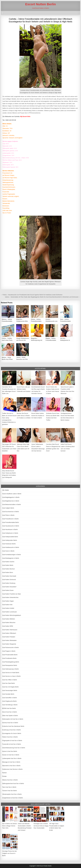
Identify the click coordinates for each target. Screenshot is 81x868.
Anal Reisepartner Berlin (10, 665)
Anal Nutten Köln (7, 605)
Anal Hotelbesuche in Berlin (11, 547)
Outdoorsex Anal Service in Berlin (12, 769)
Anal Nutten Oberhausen (10, 630)
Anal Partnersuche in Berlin (11, 647)
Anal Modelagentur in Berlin (11, 558)
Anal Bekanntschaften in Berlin (12, 504)
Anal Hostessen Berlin (9, 544)
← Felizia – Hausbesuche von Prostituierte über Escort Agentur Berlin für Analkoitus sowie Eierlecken (32, 295)
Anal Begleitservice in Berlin (11, 501)
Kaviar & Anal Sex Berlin (10, 751)
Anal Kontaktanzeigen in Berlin (12, 555)
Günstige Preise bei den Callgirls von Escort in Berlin (10, 853)
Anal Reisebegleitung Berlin (11, 662)
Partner (4, 773)
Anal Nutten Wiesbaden (9, 640)
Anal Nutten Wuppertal (9, 644)
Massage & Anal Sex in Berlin (11, 762)
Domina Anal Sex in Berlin (10, 723)
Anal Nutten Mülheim (9, 619)
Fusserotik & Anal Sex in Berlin (12, 744)
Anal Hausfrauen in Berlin (10, 529)
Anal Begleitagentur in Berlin (11, 497)
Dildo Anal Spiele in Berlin (10, 716)
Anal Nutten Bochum (8, 569)
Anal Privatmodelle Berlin (10, 655)
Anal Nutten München (9, 623)
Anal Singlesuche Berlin (9, 701)
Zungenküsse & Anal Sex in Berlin (13, 798)
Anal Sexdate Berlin (8, 694)
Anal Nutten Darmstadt (9, 576)
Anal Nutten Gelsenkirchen (10, 597)
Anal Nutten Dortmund (9, 580)
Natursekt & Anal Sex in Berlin (11, 766)
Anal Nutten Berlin (8, 565)
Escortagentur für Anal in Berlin (12, 733)
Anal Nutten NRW (8, 626)
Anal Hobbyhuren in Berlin (10, 533)
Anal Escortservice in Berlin (11, 512)
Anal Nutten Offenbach (9, 633)
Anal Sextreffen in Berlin (10, 698)
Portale (4, 776)
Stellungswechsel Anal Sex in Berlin (13, 783)
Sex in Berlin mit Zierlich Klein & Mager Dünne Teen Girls (10, 826)
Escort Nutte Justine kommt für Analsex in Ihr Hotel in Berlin (38, 416)
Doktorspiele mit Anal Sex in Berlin (13, 719)
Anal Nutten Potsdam (9, 637)
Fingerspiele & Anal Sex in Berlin (12, 741)
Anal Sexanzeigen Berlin (10, 690)
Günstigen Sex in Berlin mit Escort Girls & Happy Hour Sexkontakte (41, 826)
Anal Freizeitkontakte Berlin (11, 522)
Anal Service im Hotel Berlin (11, 673)
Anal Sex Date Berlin (9, 683)
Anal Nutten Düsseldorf (9, 587)
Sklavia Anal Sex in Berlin (10, 780)
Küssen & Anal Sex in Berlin (11, 755)
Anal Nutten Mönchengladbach (12, 615)
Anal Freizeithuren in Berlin (10, 519)
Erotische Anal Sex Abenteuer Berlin (13, 726)
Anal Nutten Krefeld (8, 608)
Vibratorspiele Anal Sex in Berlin (12, 794)
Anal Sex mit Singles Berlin (10, 687)
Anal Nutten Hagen (8, 601)
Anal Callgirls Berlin (8, 508)
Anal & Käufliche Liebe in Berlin (12, 494)
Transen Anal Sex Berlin (10, 791)
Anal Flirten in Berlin (8, 515)
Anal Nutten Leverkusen (10, 612)
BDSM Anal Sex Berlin (9, 708)
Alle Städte (6, 490)
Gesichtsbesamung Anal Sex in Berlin (14, 748)
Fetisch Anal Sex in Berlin (10, 737)
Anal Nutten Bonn (8, 572)
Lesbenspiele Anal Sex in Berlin (12, 758)
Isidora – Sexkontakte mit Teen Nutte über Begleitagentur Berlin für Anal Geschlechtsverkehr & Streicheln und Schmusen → (43, 297)
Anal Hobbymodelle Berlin (10, 537)
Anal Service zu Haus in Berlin (11, 676)
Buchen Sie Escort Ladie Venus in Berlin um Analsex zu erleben (24, 416)
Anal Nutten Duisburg (9, 583)
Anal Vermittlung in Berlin (10, 705)
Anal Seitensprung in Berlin (10, 669)
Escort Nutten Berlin (40, 4)
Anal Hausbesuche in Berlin (11, 526)
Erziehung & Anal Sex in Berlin (11, 730)
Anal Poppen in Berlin (9, 651)
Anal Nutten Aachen (8, 562)
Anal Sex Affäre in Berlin (10, 680)
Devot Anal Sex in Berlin (10, 712)
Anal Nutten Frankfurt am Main (12, 594)
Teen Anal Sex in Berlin (9, 787)
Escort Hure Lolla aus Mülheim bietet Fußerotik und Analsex (24, 389)
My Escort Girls (25, 116)
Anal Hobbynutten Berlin (10, 540)
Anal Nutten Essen (8, 590)
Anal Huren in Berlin (8, 551)
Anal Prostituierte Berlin (9, 658)
